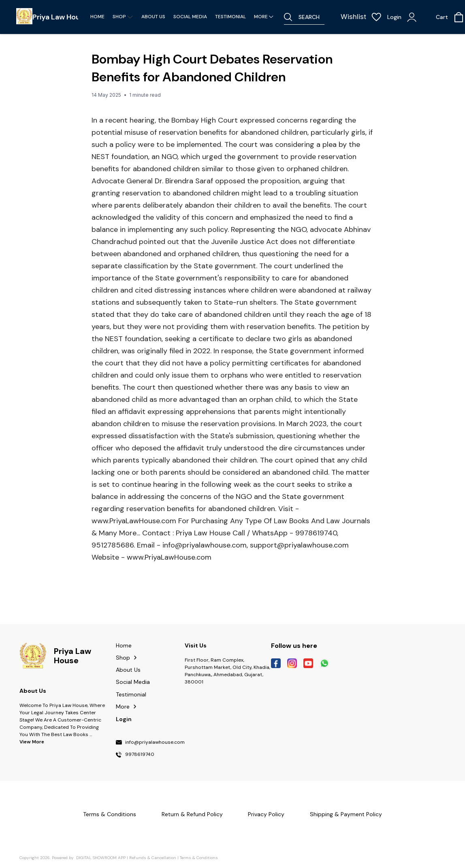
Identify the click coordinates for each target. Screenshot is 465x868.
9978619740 (140, 755)
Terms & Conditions (199, 858)
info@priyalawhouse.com (155, 743)
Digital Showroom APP (101, 858)
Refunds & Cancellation (153, 858)
